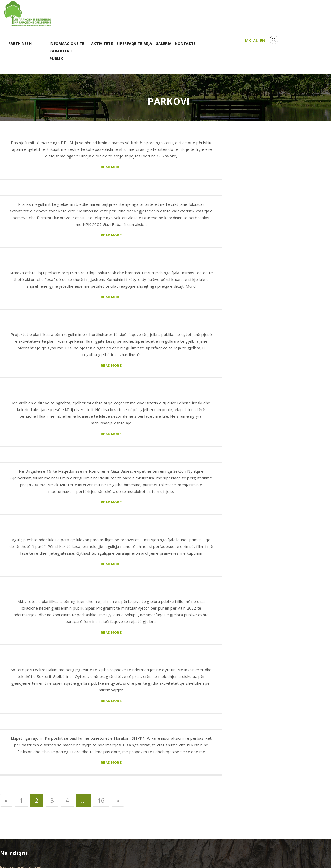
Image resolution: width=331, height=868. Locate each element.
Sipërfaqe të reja (189, 17)
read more (111, 141)
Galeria (219, 17)
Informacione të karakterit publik (122, 25)
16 (101, 774)
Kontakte (241, 17)
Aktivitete (157, 17)
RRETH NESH (75, 17)
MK (298, 16)
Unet (62, 858)
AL (306, 16)
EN (313, 16)
